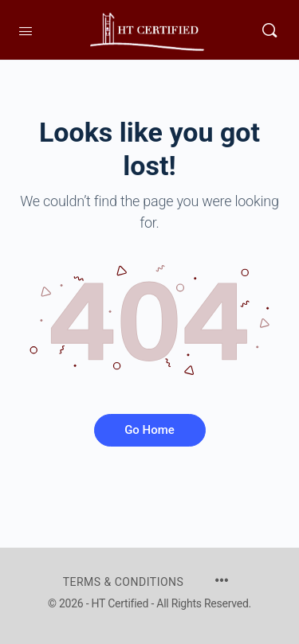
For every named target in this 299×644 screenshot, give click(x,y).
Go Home (149, 430)
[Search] (269, 30)
